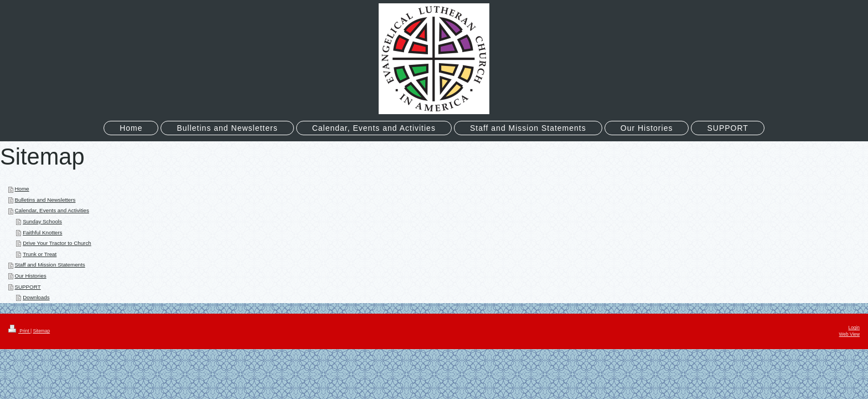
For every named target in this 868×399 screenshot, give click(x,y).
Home (22, 189)
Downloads (36, 297)
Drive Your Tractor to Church (57, 243)
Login (854, 328)
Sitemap (41, 331)
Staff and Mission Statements (50, 265)
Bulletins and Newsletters (45, 200)
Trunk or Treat (40, 254)
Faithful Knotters (42, 232)
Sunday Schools (42, 221)
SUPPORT (27, 287)
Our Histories (30, 276)
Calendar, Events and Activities (52, 210)
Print (19, 331)
